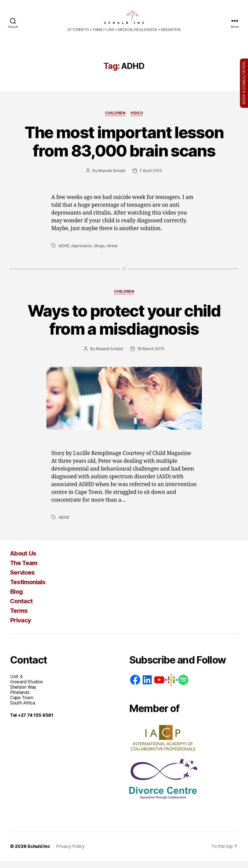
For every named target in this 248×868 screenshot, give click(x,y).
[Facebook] (135, 687)
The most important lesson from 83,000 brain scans (124, 149)
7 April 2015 (151, 178)
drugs (99, 253)
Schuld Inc (39, 854)
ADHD (64, 253)
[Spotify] (183, 687)
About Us (23, 561)
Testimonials (28, 590)
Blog (16, 599)
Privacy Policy (70, 854)
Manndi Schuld (112, 178)
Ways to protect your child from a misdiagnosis (124, 327)
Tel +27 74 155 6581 (32, 723)
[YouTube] (159, 687)
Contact (21, 609)
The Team (24, 570)
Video (137, 121)
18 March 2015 (151, 356)
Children (115, 121)
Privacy (20, 628)
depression (81, 253)
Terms (19, 618)
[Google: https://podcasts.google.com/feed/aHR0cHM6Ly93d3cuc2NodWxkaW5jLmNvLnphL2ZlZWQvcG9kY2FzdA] (171, 687)
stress (112, 253)
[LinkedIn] (147, 687)
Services (22, 580)
